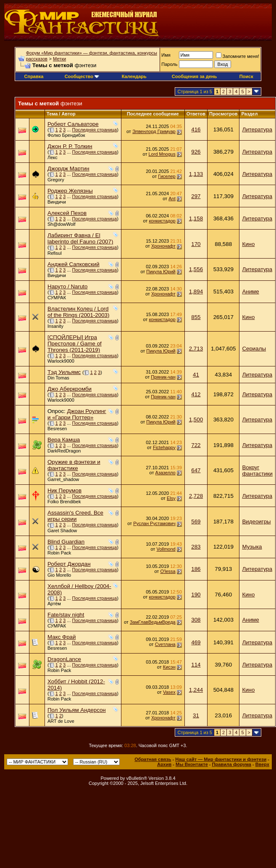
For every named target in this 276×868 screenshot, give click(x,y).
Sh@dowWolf (62, 224)
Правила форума (232, 764)
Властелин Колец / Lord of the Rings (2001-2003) (78, 312)
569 (196, 522)
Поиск (246, 76)
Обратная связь (153, 759)
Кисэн (169, 667)
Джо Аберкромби (70, 389)
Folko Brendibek (64, 502)
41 (196, 375)
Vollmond (166, 549)
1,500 (196, 420)
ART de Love (61, 721)
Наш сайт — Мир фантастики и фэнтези (221, 759)
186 (196, 569)
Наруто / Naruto (67, 286)
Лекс (53, 157)
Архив (164, 764)
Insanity (55, 326)
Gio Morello (59, 575)
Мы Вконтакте (192, 764)
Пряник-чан (163, 377)
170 (196, 244)
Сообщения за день (194, 76)
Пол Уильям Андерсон (77, 710)
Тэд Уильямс (64, 372)
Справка (34, 76)
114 (196, 665)
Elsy (171, 498)
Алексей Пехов (67, 213)
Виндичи (57, 202)
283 (196, 547)
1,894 (196, 292)
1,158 (196, 218)
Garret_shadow (63, 479)
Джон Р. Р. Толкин (70, 146)
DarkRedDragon (64, 451)
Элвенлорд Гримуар (154, 131)
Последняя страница (95, 130)
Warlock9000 (61, 361)
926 (196, 152)
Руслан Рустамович (154, 523)
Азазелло (166, 473)
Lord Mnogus (162, 154)
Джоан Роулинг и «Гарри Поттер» (77, 414)
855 (196, 317)
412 (196, 394)
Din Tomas (58, 378)
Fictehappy (164, 447)
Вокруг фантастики (257, 471)
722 (196, 445)
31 (196, 715)
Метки (59, 59)
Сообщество (82, 76)
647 (196, 470)
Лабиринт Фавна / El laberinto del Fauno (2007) (80, 238)
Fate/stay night (66, 615)
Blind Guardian (66, 542)
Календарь (134, 76)
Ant (172, 199)
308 (196, 620)
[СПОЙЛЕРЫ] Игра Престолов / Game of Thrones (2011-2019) (75, 344)
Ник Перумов (64, 490)
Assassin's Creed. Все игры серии (75, 516)
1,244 (196, 690)
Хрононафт (163, 246)
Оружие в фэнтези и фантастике (74, 465)
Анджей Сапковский (74, 264)
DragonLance (64, 659)
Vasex (169, 692)
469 (196, 642)
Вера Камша (64, 440)
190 (196, 595)
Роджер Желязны (70, 191)
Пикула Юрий (161, 272)
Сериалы (254, 349)
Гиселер (167, 176)
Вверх (262, 764)
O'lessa (168, 571)
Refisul (55, 253)
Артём (54, 604)
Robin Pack (59, 553)
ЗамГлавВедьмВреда (153, 622)
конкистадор (162, 221)
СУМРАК (57, 298)
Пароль (169, 64)
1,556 (196, 269)
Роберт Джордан (69, 564)
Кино (248, 244)
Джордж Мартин (68, 169)
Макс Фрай (62, 637)
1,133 (196, 174)
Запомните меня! (238, 56)
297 (196, 196)
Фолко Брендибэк (66, 135)
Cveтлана (165, 644)
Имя (166, 55)
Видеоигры (256, 522)
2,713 (196, 349)
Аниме (250, 292)
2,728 (196, 496)
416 (196, 129)
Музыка (252, 547)
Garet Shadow (62, 531)
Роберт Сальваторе (73, 124)
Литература (257, 129)
